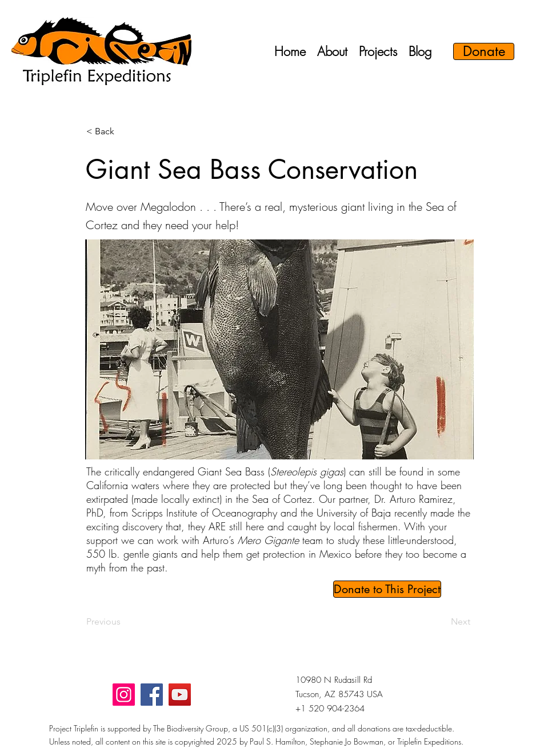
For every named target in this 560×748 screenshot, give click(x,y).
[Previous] (124, 622)
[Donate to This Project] (387, 589)
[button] (332, 51)
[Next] (442, 622)
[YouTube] (180, 695)
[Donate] (484, 51)
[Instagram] (124, 695)
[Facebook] (152, 695)
